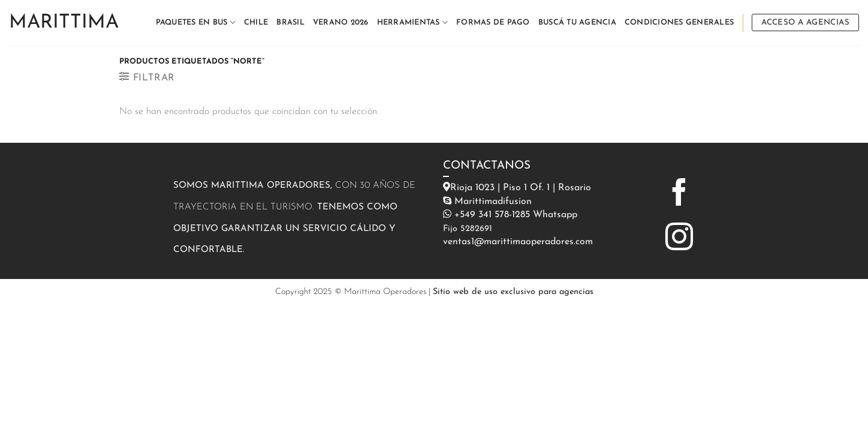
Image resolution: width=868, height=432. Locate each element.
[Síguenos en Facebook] (679, 194)
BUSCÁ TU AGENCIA (577, 22)
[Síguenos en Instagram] (679, 239)
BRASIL (290, 22)
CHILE (256, 22)
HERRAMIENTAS (413, 22)
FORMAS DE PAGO (493, 22)
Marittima (64, 23)
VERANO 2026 (341, 22)
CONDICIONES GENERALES (679, 22)
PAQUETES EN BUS (196, 22)
